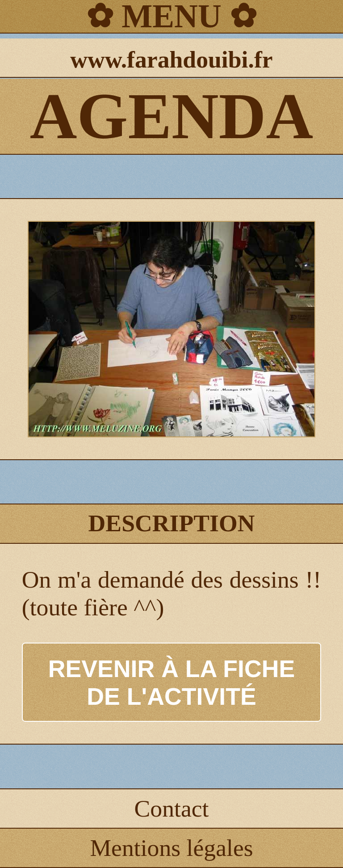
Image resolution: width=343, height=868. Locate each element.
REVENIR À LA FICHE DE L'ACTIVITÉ (172, 682)
